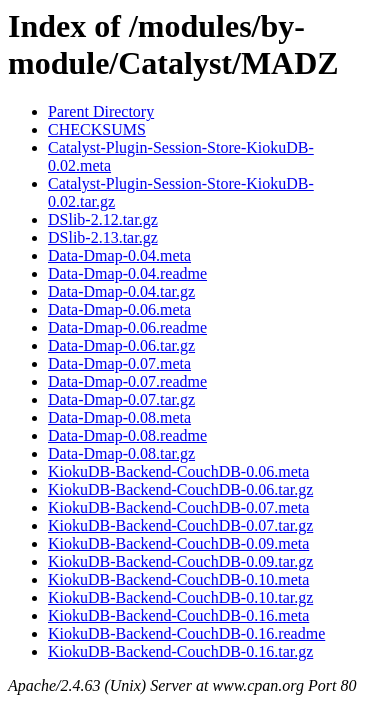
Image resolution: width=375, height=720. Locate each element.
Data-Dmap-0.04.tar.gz (121, 291)
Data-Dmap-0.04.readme (127, 273)
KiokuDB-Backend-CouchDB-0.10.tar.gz (180, 597)
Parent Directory (101, 111)
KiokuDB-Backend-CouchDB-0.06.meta (178, 471)
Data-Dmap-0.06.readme (127, 327)
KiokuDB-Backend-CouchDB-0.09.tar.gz (180, 561)
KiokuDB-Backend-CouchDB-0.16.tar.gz (180, 651)
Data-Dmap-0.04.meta (119, 255)
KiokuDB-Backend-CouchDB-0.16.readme (186, 633)
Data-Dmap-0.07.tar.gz (121, 399)
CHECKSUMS (97, 129)
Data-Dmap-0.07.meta (119, 363)
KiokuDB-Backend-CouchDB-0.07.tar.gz (180, 525)
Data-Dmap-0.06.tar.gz (121, 345)
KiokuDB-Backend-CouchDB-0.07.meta (178, 507)
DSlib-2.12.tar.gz (103, 219)
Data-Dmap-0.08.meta (119, 417)
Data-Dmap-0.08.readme (127, 435)
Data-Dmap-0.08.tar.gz (121, 453)
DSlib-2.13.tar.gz (103, 237)
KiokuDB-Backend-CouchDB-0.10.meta (178, 579)
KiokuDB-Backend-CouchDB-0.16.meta (178, 615)
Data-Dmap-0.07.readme (127, 381)
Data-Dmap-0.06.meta (119, 309)
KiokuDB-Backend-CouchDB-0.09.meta (178, 543)
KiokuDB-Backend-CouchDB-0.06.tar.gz (180, 489)
